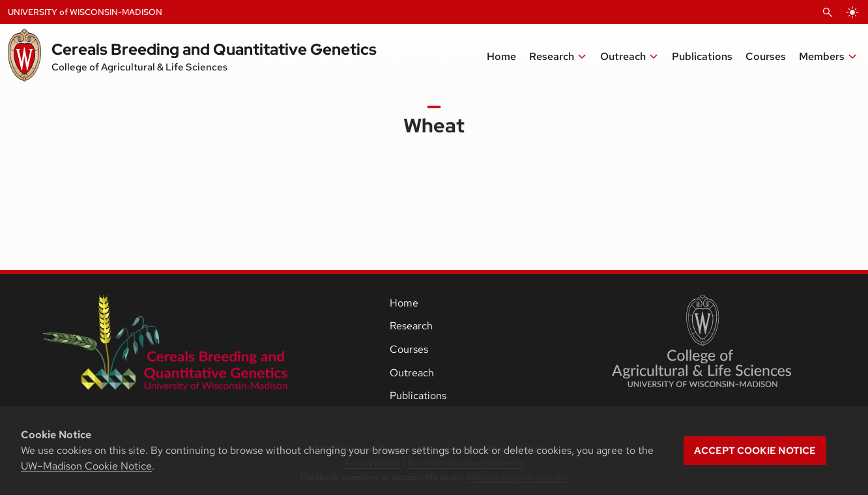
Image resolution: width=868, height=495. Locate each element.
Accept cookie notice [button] (755, 451)
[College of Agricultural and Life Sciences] (702, 341)
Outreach (412, 373)
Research (411, 326)
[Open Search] (828, 12)
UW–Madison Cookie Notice (86, 466)
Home (404, 303)
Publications (418, 396)
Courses (409, 349)
